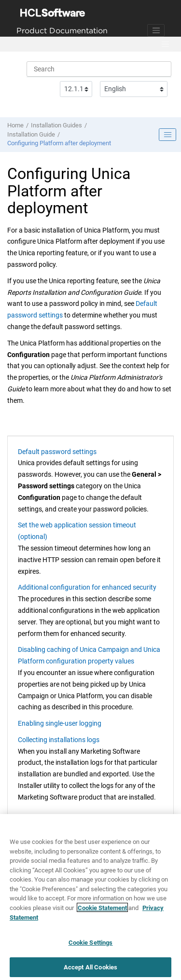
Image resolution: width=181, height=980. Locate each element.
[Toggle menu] (165, 44)
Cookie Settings (91, 945)
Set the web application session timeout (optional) (77, 531)
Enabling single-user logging (60, 723)
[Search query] (99, 69)
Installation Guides (56, 125)
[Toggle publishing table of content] (167, 135)
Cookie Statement (102, 911)
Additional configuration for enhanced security (87, 587)
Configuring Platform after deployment (59, 143)
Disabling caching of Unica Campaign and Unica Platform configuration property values (89, 655)
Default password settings (57, 452)
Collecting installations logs (59, 740)
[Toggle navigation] (156, 30)
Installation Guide (31, 134)
